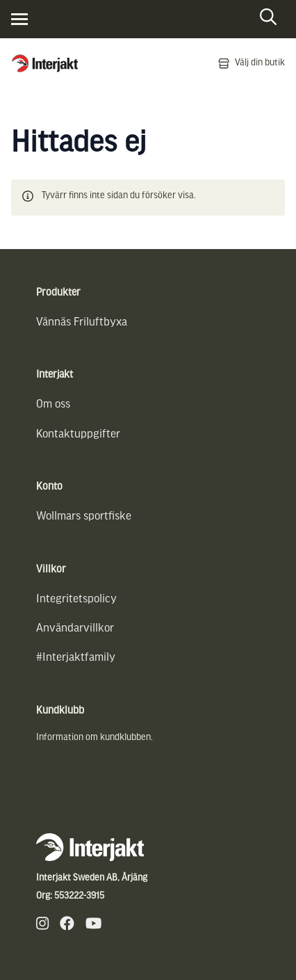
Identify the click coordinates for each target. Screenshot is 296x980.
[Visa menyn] (19, 19)
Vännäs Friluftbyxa (82, 322)
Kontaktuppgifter (78, 434)
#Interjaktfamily (76, 658)
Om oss (53, 404)
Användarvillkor (75, 628)
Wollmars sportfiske (84, 516)
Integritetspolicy (76, 599)
